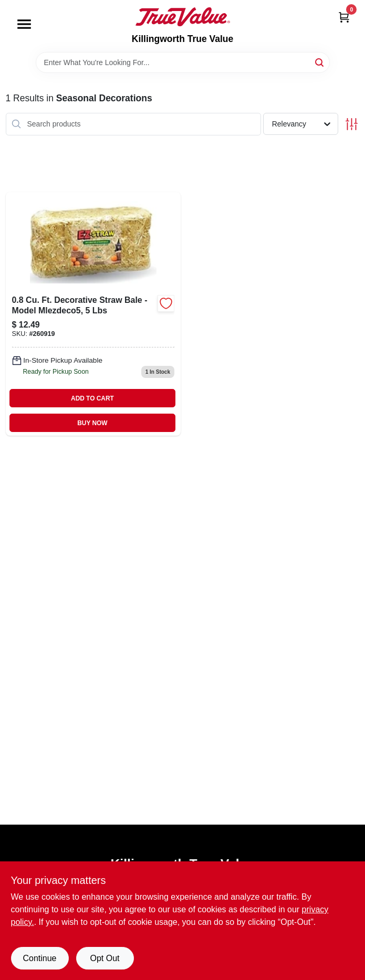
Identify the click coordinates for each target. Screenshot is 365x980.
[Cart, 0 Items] (344, 17)
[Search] (320, 62)
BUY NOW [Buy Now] (92, 423)
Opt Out (105, 958)
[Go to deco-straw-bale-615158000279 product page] (93, 314)
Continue (39, 958)
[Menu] (24, 24)
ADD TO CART (92, 398)
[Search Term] (183, 62)
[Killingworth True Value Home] (183, 17)
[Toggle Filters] (352, 124)
